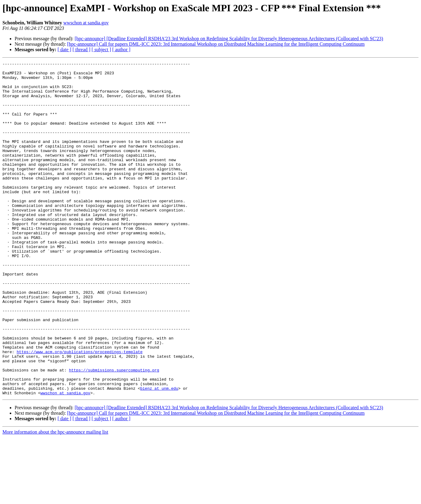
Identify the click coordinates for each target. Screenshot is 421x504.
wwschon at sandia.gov (86, 23)
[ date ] (64, 50)
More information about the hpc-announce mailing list (55, 499)
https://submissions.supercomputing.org (114, 432)
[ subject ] (101, 50)
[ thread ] (81, 50)
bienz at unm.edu (159, 454)
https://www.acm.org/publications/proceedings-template (80, 410)
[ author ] (121, 50)
